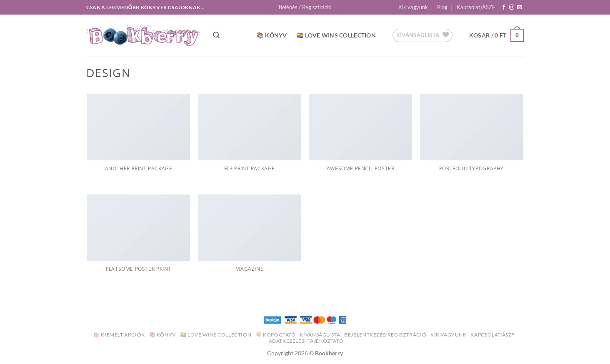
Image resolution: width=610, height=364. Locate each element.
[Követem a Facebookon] (504, 7)
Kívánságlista (320, 335)
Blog (442, 7)
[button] (305, 7)
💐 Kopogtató (276, 335)
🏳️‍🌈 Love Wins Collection (336, 35)
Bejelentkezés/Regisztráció (385, 335)
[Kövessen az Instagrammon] (512, 7)
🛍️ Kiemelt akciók (119, 335)
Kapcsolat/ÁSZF (476, 7)
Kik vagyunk (413, 7)
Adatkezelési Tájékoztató (306, 341)
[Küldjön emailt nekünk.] (520, 7)
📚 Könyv (272, 35)
